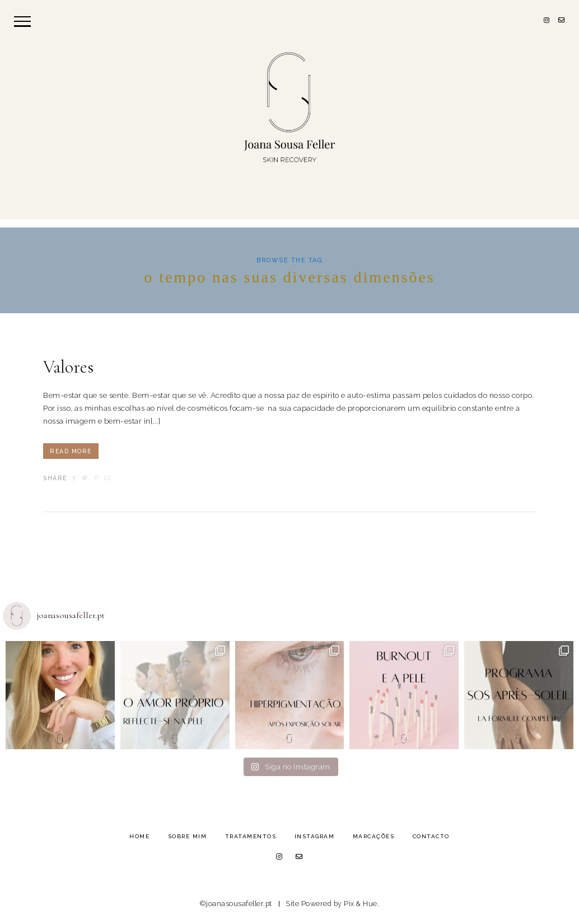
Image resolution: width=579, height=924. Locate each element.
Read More (71, 451)
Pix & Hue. (361, 904)
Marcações (374, 836)
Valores (68, 367)
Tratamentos (251, 836)
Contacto (431, 836)
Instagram (315, 836)
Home (139, 836)
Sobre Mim (188, 836)
